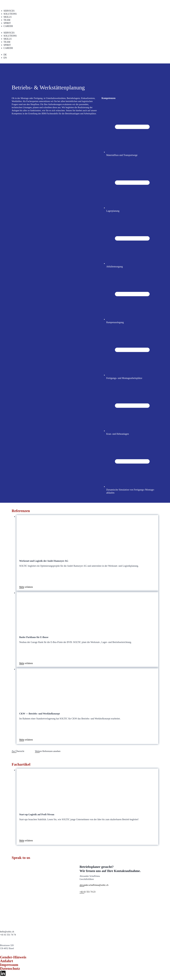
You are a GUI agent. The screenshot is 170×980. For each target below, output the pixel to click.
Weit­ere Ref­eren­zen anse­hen (48, 751)
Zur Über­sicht (18, 751)
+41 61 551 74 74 (8, 935)
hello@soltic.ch (7, 932)
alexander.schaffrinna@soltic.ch (94, 885)
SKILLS (8, 17)
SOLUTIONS (10, 14)
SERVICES (9, 11)
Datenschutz (10, 968)
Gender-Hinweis (13, 957)
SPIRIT (7, 23)
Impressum (9, 965)
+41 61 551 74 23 (87, 892)
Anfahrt (6, 961)
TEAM (7, 20)
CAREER (8, 26)
